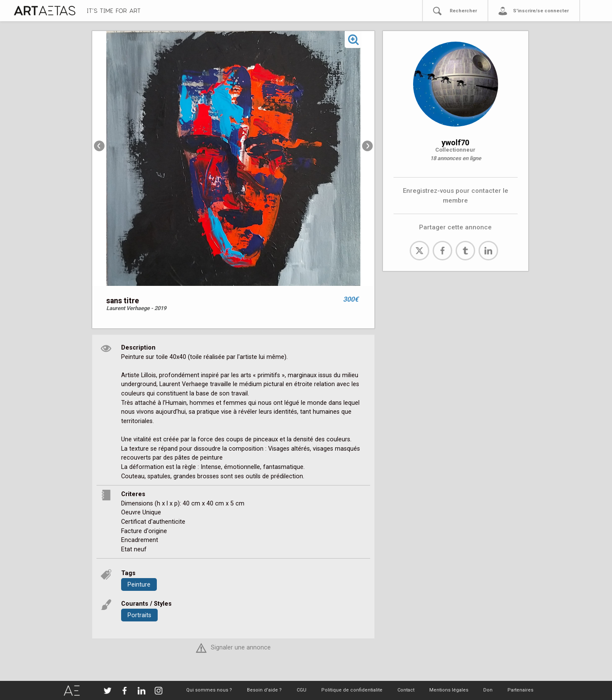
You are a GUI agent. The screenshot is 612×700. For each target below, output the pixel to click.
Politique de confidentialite (352, 690)
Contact (406, 690)
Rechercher (463, 11)
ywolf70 (455, 143)
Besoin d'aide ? (264, 690)
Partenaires (520, 690)
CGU (302, 690)
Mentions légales (449, 690)
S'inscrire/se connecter (541, 11)
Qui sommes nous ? (209, 690)
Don (488, 690)
